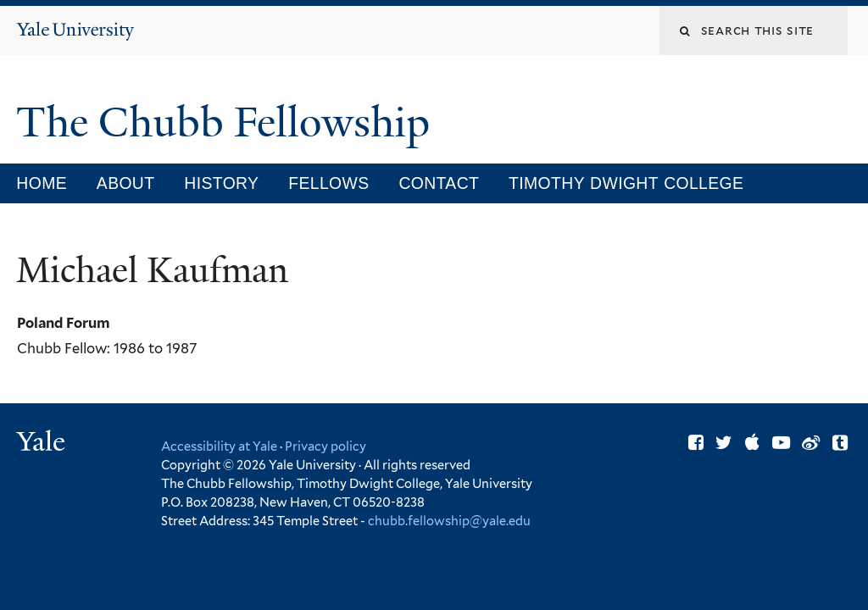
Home (42, 183)
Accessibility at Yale (219, 446)
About (126, 183)
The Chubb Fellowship (228, 122)
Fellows (328, 183)
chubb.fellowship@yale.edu (449, 521)
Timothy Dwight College (626, 183)
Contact (439, 183)
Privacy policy (325, 446)
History (221, 183)
